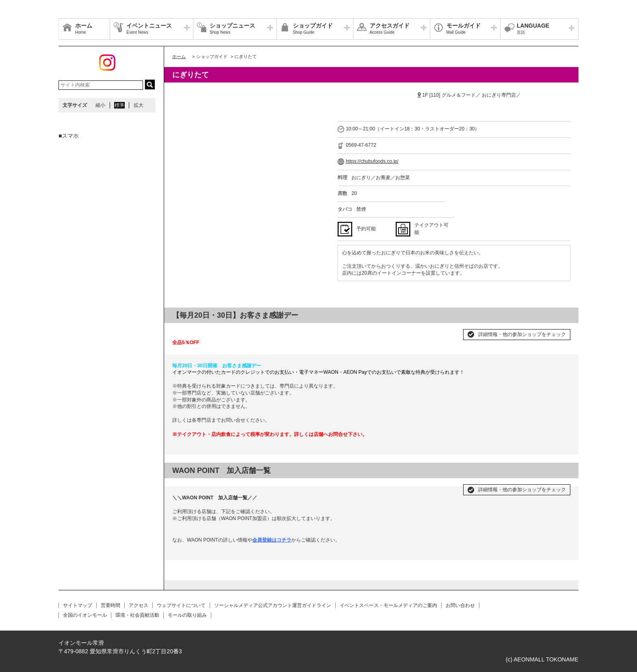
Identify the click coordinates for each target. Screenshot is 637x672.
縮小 (100, 105)
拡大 (139, 105)
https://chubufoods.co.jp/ (372, 161)
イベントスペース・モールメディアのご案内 (388, 605)
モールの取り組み (187, 615)
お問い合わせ (460, 605)
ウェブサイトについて (181, 605)
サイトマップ (78, 605)
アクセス (139, 605)
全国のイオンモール (85, 615)
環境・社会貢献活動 (137, 615)
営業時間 (110, 605)
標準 (119, 105)
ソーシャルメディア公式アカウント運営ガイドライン (273, 605)
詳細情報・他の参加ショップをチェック (522, 334)
